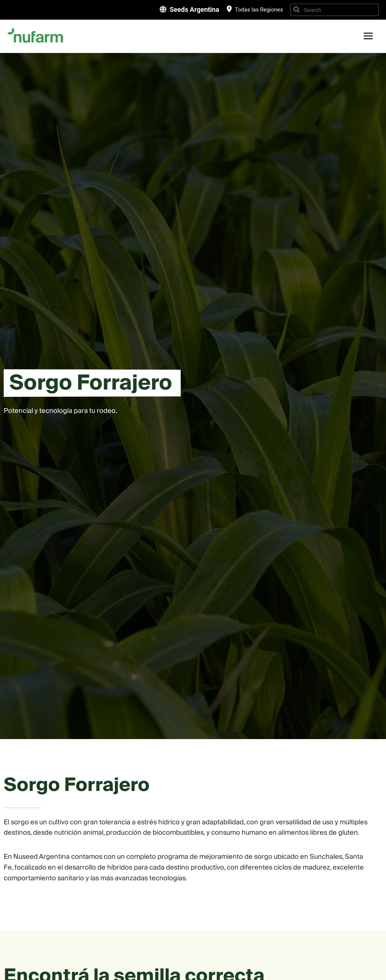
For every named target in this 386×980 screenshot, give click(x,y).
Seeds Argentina (194, 9)
